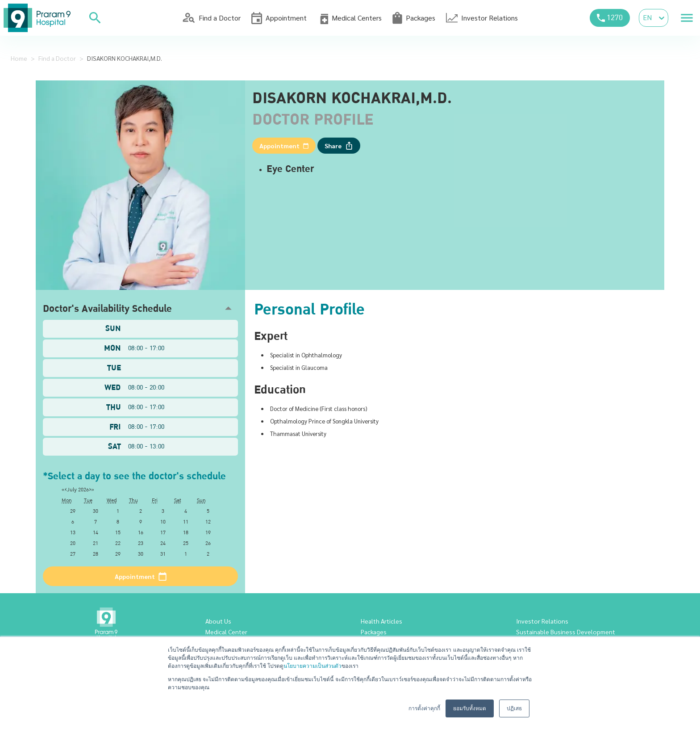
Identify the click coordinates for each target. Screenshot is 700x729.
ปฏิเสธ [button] (514, 708)
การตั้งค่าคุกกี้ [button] (424, 708)
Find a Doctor (57, 58)
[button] (140, 308)
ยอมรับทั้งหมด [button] (470, 708)
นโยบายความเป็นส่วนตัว (312, 666)
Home (19, 58)
